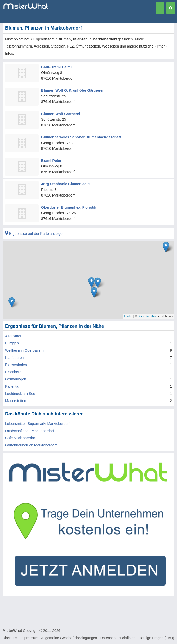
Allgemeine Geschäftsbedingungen (69, 638)
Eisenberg (13, 372)
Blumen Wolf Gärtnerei (61, 114)
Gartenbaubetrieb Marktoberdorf (31, 445)
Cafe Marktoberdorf (21, 438)
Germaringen (16, 379)
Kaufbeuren (14, 358)
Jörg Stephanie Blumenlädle (65, 184)
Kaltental (12, 386)
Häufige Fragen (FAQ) (156, 638)
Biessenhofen (16, 365)
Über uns (10, 638)
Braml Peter (51, 161)
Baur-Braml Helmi (56, 67)
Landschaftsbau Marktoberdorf (30, 431)
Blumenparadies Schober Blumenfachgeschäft (81, 137)
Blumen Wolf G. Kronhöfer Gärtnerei (72, 90)
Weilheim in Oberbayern (24, 350)
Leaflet (128, 316)
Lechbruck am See (20, 394)
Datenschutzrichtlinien (118, 638)
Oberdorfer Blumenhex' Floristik (69, 207)
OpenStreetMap (148, 316)
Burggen (12, 343)
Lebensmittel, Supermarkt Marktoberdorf (37, 424)
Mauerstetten (16, 401)
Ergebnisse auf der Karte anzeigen (35, 234)
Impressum (29, 638)
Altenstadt (13, 336)
